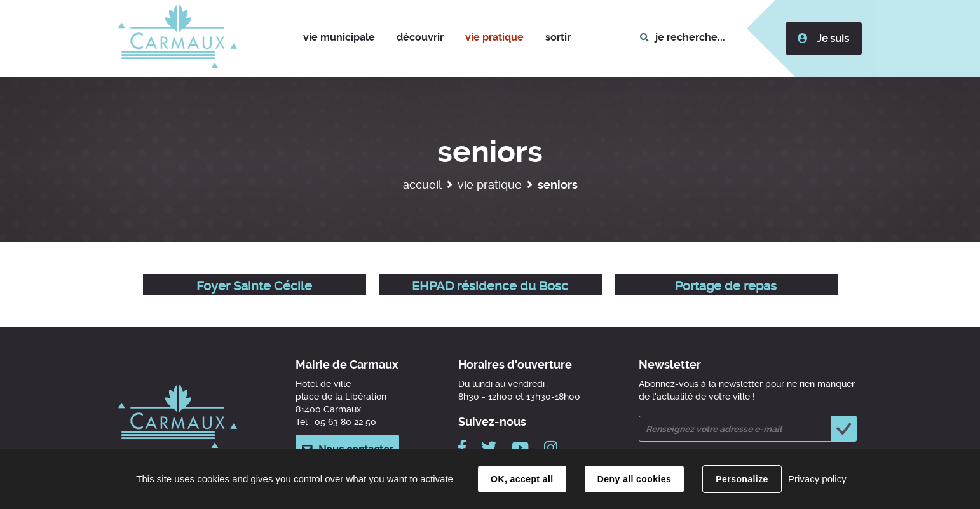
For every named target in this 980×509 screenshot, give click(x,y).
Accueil (422, 185)
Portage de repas (726, 286)
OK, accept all (522, 479)
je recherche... (690, 37)
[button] (339, 38)
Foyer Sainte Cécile (254, 286)
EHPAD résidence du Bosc (490, 286)
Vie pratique (490, 185)
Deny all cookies (634, 479)
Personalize (742, 479)
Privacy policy (817, 479)
